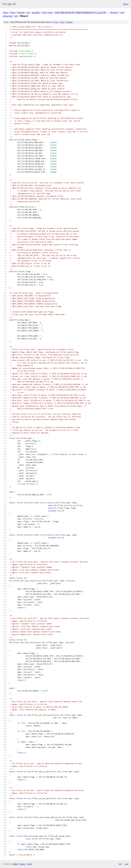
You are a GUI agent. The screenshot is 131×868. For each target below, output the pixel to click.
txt (120, 864)
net (122, 12)
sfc (16, 16)
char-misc (47, 12)
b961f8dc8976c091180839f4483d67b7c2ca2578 (80, 12)
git (28, 12)
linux (5, 12)
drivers (114, 12)
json (126, 864)
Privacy (22, 864)
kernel (21, 12)
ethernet (8, 16)
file (55, 22)
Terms (30, 864)
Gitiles (15, 864)
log (62, 22)
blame (69, 22)
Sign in (126, 4)
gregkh (36, 12)
